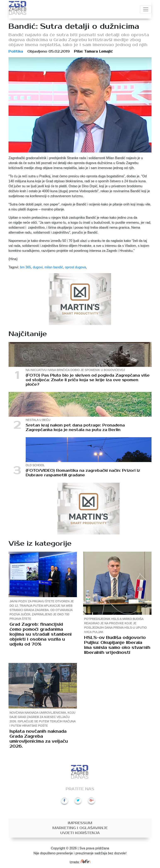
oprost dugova (75, 267)
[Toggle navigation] (146, 9)
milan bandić (54, 267)
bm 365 (25, 267)
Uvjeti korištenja (80, 833)
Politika (16, 52)
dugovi (38, 267)
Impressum (80, 823)
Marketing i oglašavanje (80, 828)
